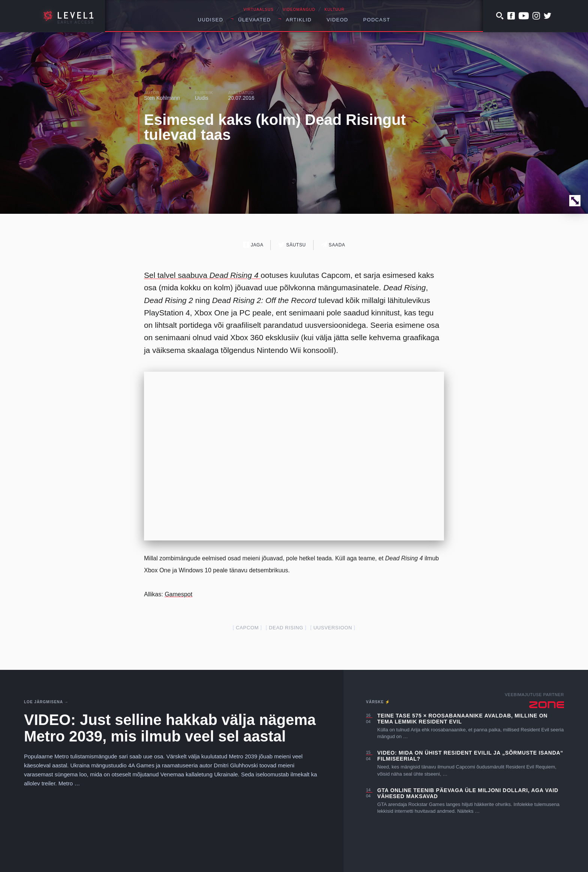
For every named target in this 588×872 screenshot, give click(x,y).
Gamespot (178, 594)
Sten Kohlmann (162, 98)
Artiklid (299, 20)
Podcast (377, 20)
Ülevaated (254, 20)
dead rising (286, 628)
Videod (337, 20)
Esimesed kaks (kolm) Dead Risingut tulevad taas (275, 127)
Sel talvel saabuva (202, 275)
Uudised (211, 20)
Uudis (202, 98)
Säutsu (292, 245)
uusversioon (333, 628)
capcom (247, 628)
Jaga (253, 245)
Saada (333, 245)
